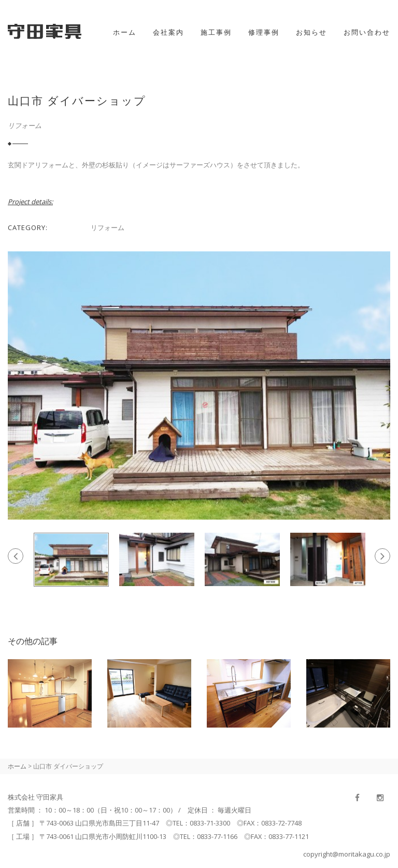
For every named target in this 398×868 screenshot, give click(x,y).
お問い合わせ (367, 32)
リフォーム (25, 125)
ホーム (125, 32)
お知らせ (311, 32)
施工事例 (216, 32)
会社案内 (168, 32)
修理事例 (264, 32)
